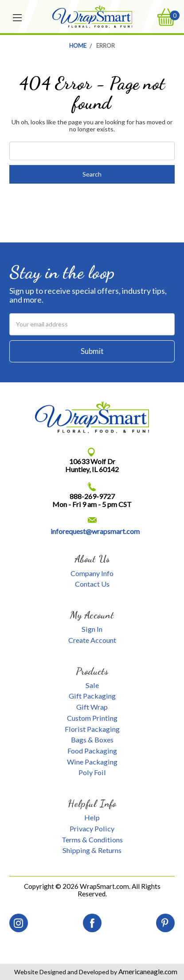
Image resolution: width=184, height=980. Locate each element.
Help (92, 817)
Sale (92, 685)
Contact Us (92, 584)
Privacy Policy (92, 828)
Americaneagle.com (147, 972)
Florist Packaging (92, 729)
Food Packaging (92, 751)
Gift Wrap (92, 707)
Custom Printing (92, 718)
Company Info (92, 573)
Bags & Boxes (92, 740)
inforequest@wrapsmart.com (95, 531)
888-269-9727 (92, 496)
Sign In (92, 629)
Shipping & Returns (92, 850)
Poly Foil (92, 772)
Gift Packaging (92, 696)
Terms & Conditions (92, 840)
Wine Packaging (92, 762)
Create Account (92, 640)
